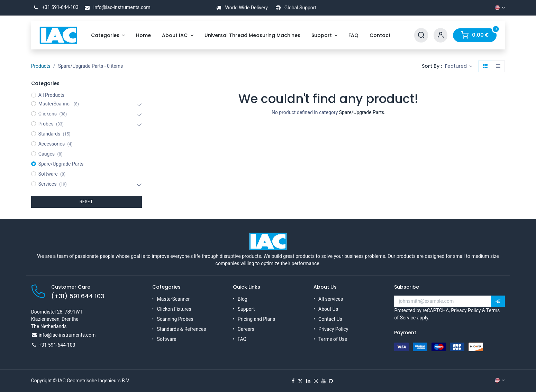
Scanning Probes (175, 319)
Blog (243, 299)
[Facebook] (293, 381)
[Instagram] (316, 381)
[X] (300, 381)
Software (167, 339)
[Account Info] (440, 35)
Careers (246, 329)
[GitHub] (331, 381)
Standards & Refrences (182, 329)
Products (41, 66)
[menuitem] (108, 35)
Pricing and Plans (256, 319)
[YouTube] (324, 381)
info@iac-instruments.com (116, 7)
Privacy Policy (333, 329)
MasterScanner (174, 299)
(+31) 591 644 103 (78, 296)
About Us (328, 309)
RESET (86, 202)
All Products (52, 95)
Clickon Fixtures (174, 309)
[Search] (421, 35)
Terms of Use (333, 339)
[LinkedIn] (308, 381)
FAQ (242, 339)
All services (331, 299)
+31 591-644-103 (55, 7)
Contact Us (330, 319)
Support (246, 309)
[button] (459, 66)
